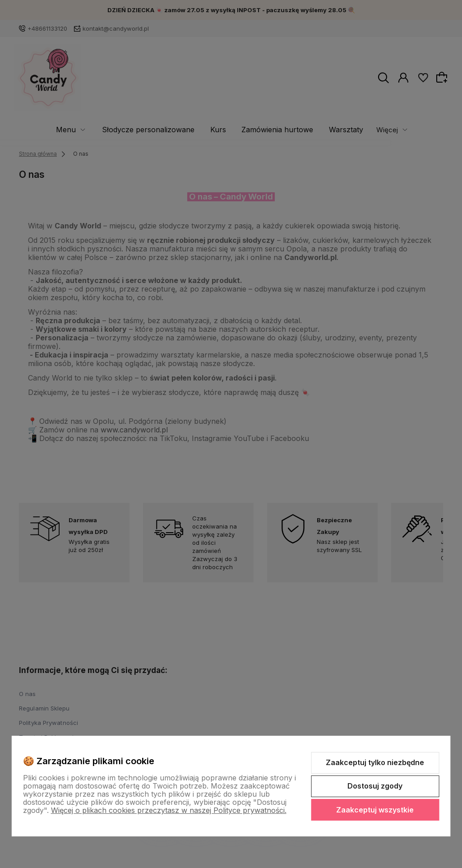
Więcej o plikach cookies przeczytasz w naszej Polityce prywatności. (169, 810)
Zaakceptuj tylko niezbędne (375, 762)
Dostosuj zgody (375, 786)
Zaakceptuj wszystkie (375, 810)
